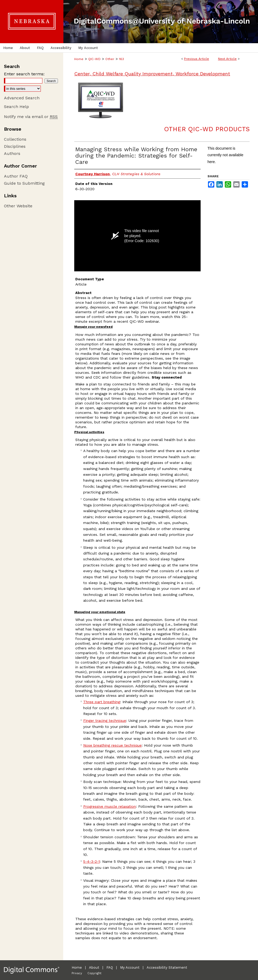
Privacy (77, 973)
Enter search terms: (24, 74)
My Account (130, 967)
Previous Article (197, 59)
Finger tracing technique (105, 721)
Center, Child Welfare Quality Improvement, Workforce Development (152, 74)
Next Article (227, 59)
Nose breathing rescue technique (112, 745)
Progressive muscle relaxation (110, 806)
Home (79, 59)
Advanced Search (22, 98)
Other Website (18, 206)
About (94, 967)
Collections (15, 139)
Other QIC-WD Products (207, 129)
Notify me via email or (31, 117)
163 (121, 59)
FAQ (110, 967)
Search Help (16, 107)
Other (110, 59)
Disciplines (15, 146)
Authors (12, 153)
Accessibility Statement (167, 967)
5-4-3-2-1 (91, 861)
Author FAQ (16, 176)
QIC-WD (94, 59)
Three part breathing (102, 702)
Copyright (94, 973)
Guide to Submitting (24, 183)
